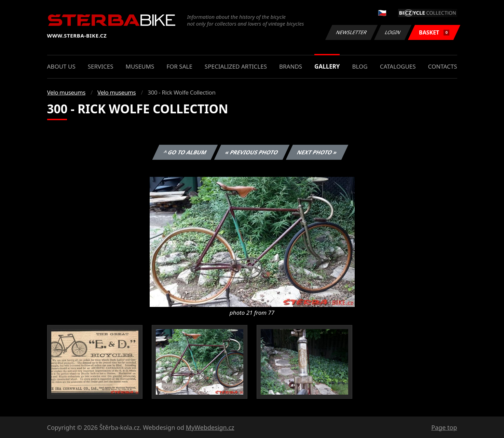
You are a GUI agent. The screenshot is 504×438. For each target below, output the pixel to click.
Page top (444, 427)
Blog (360, 66)
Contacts (443, 66)
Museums (140, 66)
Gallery (327, 66)
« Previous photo (252, 152)
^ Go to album (185, 152)
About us (61, 66)
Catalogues (398, 66)
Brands (291, 66)
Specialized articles (236, 66)
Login (393, 32)
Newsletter (352, 32)
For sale (179, 66)
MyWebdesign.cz (210, 427)
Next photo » (317, 152)
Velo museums (66, 92)
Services (101, 66)
